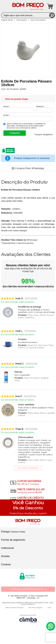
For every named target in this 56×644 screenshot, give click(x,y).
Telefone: (40, 106)
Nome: (7, 106)
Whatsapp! (32, 240)
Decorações (22, 20)
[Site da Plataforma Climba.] (28, 619)
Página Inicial (7, 20)
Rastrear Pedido (18, 532)
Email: (6, 115)
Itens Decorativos (38, 20)
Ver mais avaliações (28, 468)
